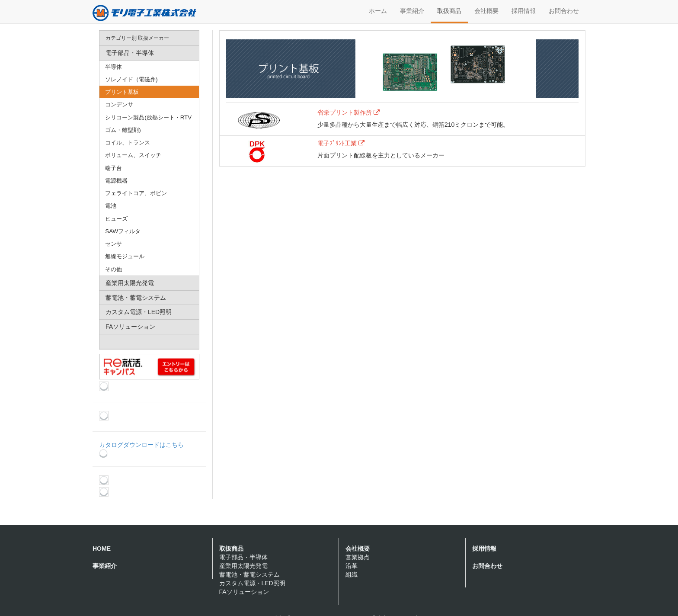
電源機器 (116, 181)
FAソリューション (244, 592)
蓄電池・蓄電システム (249, 574)
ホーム (378, 11)
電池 (111, 206)
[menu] (149, 190)
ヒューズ (116, 219)
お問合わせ (564, 11)
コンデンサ (119, 104)
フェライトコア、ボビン (136, 193)
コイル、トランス (128, 143)
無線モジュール (125, 256)
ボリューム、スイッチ (133, 155)
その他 (114, 269)
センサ (114, 244)
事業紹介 (412, 11)
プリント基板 (122, 92)
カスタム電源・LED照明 (252, 583)
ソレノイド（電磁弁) (131, 79)
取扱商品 (449, 11)
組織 (352, 574)
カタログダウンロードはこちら (141, 449)
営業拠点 (358, 557)
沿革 (352, 566)
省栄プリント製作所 (349, 112)
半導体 (114, 67)
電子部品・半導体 (243, 557)
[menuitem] (149, 38)
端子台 (114, 168)
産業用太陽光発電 (243, 566)
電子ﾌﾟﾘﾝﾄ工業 (341, 143)
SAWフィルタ (123, 231)
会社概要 (486, 11)
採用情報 (524, 11)
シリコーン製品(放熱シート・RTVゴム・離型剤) (148, 124)
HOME (102, 549)
